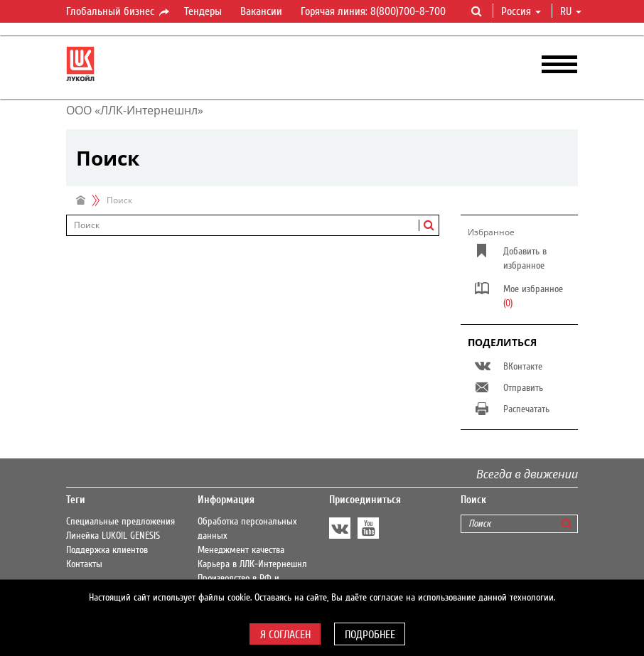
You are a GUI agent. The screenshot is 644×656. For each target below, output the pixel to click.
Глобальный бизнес (119, 12)
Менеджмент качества (241, 550)
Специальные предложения (120, 522)
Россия (521, 11)
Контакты (84, 564)
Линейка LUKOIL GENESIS (113, 536)
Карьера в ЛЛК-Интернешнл (252, 564)
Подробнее (370, 635)
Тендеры (203, 11)
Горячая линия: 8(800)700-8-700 (373, 11)
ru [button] (571, 11)
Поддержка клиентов (107, 550)
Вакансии (261, 11)
